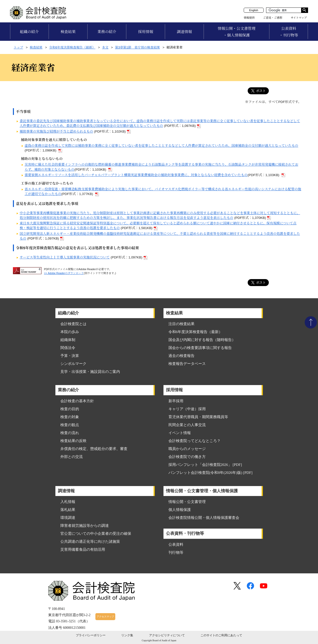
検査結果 (68, 32)
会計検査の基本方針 (77, 401)
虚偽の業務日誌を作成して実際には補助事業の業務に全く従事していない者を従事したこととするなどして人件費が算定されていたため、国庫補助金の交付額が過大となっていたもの (161, 146)
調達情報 (184, 32)
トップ (18, 47)
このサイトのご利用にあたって (221, 635)
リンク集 (127, 635)
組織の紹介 (29, 32)
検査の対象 (70, 417)
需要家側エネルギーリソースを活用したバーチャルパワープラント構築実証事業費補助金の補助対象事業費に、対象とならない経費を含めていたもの (136, 175)
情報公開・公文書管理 (187, 502)
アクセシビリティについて (167, 635)
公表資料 (176, 545)
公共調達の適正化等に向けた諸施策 (90, 542)
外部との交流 (72, 457)
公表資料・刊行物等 (289, 32)
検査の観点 (70, 425)
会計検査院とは (73, 324)
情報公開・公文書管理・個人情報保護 (237, 32)
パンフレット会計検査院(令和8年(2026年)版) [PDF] (211, 473)
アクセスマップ (105, 617)
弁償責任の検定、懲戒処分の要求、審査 (94, 449)
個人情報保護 (180, 510)
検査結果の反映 (73, 441)
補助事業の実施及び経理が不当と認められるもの (56, 131)
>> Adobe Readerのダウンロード (64, 273)
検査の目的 (70, 409)
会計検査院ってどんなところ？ (195, 441)
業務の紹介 (107, 32)
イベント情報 (180, 433)
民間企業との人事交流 (187, 425)
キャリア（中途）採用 (187, 409)
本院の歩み (70, 332)
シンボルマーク (73, 364)
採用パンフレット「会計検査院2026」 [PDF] (205, 465)
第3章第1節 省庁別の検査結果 (138, 47)
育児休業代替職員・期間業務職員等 (198, 417)
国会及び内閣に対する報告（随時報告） (202, 340)
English (254, 10)
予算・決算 (70, 356)
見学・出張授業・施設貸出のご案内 (90, 372)
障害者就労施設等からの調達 (85, 526)
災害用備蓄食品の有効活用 (83, 549)
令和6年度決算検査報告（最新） (72, 47)
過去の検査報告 (181, 356)
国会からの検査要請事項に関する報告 (200, 348)
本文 (105, 47)
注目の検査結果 (181, 324)
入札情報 (68, 502)
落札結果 (68, 510)
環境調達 (68, 518)
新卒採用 (176, 401)
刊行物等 (176, 552)
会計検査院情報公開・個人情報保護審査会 (204, 518)
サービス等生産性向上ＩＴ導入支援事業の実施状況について (65, 257)
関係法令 (68, 348)
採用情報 (146, 32)
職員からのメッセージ (187, 449)
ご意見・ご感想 (273, 18)
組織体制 (68, 340)
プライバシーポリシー (91, 635)
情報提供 (249, 18)
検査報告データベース (187, 364)
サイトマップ (299, 18)
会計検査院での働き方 (187, 457)
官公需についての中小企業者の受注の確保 (96, 534)
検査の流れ (70, 433)
